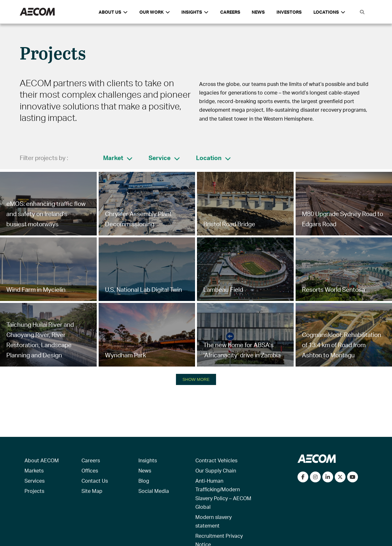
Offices (90, 470)
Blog (144, 481)
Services (35, 481)
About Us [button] (113, 12)
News (258, 12)
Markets (34, 470)
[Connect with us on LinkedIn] (328, 477)
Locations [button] (329, 12)
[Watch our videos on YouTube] (353, 477)
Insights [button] (195, 12)
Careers (230, 12)
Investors (289, 12)
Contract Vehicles (216, 460)
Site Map (92, 491)
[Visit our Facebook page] (303, 477)
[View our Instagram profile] (315, 477)
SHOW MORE (196, 379)
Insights (148, 460)
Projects (34, 491)
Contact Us (95, 481)
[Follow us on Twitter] (340, 477)
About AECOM (42, 460)
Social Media (154, 491)
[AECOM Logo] (37, 12)
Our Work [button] (155, 12)
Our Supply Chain (216, 470)
